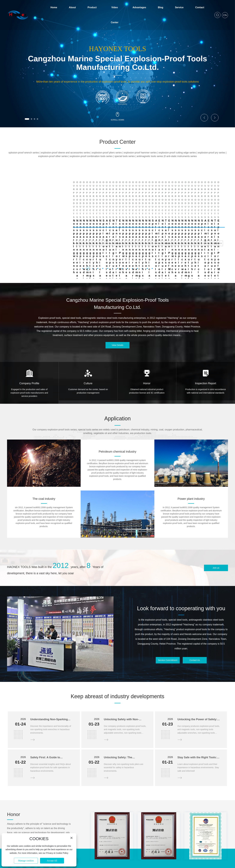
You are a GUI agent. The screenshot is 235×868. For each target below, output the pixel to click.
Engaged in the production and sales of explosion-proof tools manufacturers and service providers (29, 358)
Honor (147, 348)
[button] (27, 119)
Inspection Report (206, 348)
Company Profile (29, 348)
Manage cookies (26, 861)
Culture (88, 348)
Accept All (52, 861)
